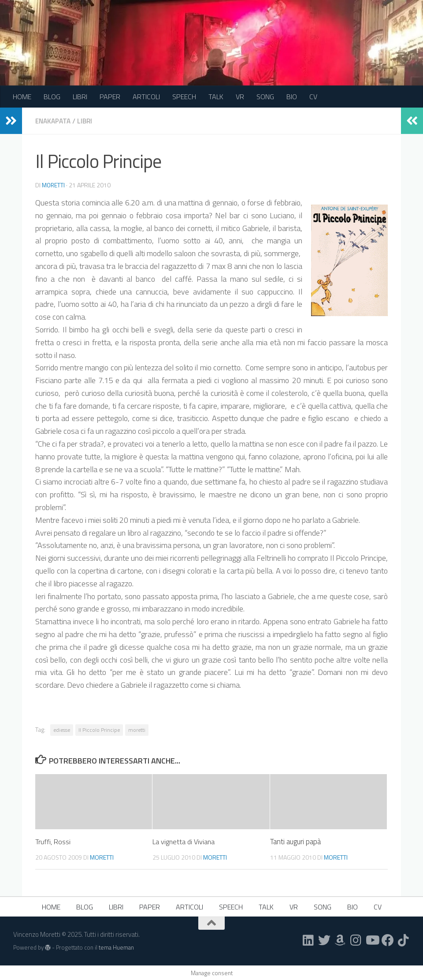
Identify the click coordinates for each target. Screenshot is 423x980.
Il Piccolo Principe (99, 729)
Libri (88, 121)
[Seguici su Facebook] (388, 940)
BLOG (52, 97)
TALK (216, 97)
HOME (22, 97)
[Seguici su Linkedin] (308, 940)
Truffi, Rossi (53, 841)
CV (313, 97)
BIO (292, 97)
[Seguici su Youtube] (372, 940)
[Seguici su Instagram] (356, 940)
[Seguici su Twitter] (324, 940)
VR (240, 97)
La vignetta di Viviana (185, 841)
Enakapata (54, 121)
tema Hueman (116, 947)
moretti (54, 184)
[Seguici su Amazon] (340, 940)
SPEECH (184, 97)
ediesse (62, 729)
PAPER (110, 97)
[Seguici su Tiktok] (404, 940)
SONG (265, 97)
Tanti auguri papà (295, 841)
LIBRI (80, 97)
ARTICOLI (146, 97)
